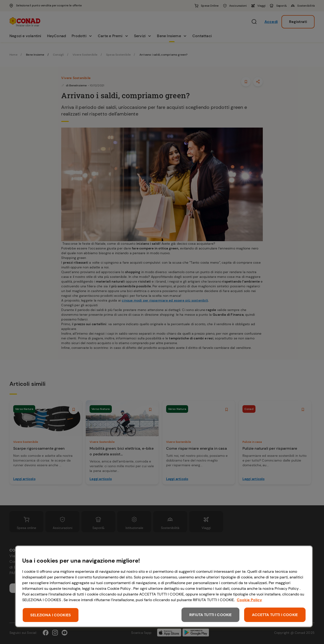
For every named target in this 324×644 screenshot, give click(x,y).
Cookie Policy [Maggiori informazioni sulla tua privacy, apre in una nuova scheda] (249, 600)
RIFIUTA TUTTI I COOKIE (211, 615)
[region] (164, 586)
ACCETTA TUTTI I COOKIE (275, 615)
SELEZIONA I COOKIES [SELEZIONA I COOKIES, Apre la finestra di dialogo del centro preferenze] (51, 615)
